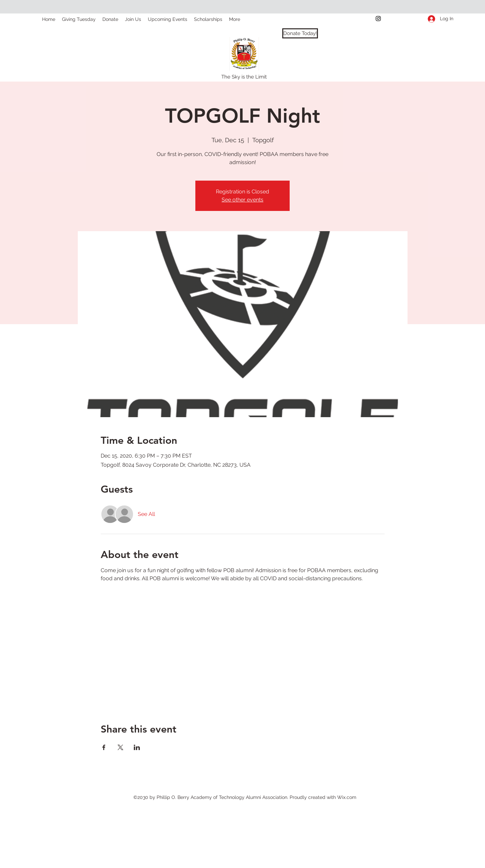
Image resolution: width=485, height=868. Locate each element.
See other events (243, 200)
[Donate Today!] (300, 33)
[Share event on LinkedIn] (137, 747)
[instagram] (378, 19)
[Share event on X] (120, 747)
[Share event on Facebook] (104, 747)
